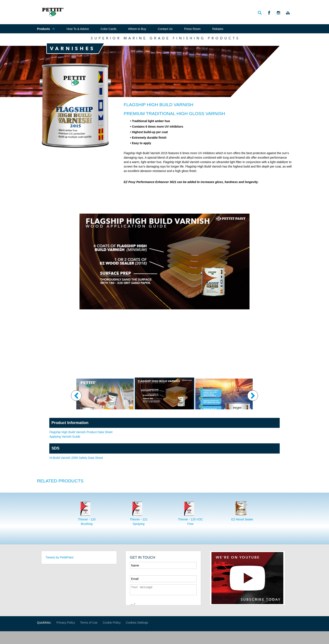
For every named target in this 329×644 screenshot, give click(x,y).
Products (46, 29)
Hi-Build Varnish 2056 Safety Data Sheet (76, 458)
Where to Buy (137, 29)
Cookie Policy (112, 623)
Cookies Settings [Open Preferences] (137, 623)
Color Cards (108, 29)
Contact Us (165, 29)
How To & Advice (78, 29)
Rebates (218, 29)
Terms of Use (89, 623)
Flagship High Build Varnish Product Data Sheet (81, 432)
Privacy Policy (66, 623)
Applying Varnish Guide (65, 437)
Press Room (192, 29)
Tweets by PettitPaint (60, 557)
